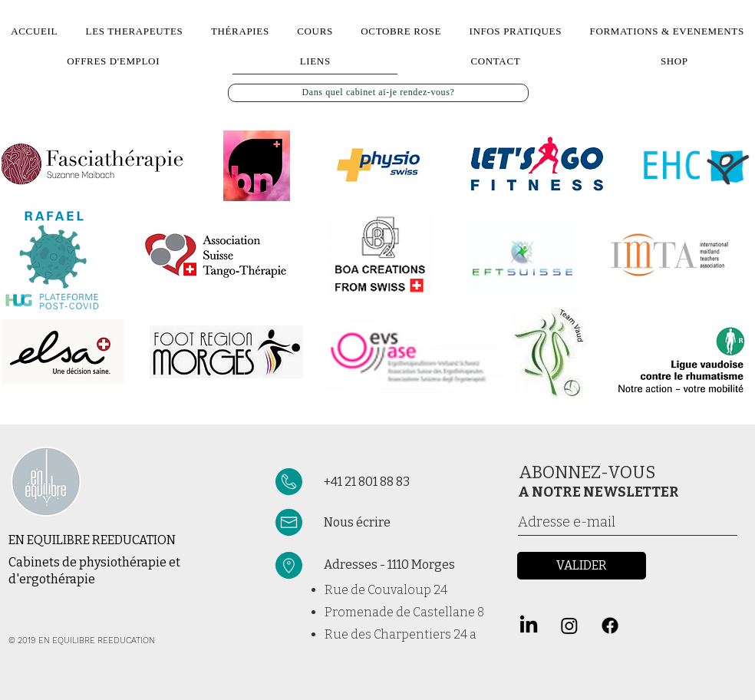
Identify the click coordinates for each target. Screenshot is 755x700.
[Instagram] (569, 626)
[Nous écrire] (413, 523)
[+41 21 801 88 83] (403, 482)
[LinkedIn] (529, 626)
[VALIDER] (582, 566)
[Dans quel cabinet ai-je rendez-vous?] (378, 93)
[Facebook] (610, 626)
